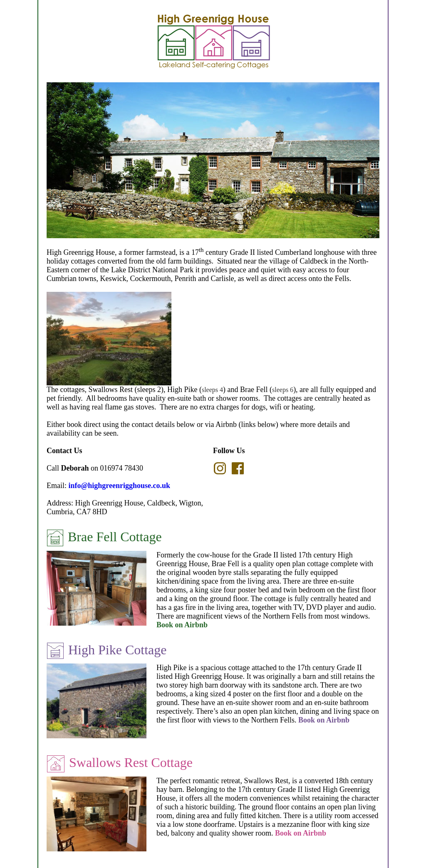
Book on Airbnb (182, 625)
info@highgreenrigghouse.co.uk (119, 486)
